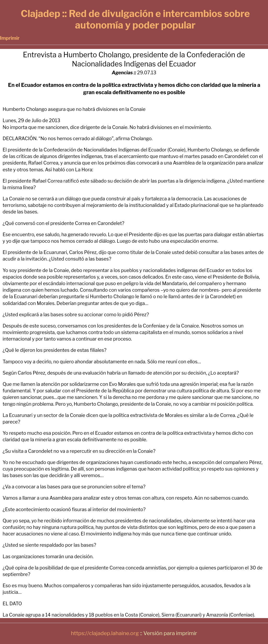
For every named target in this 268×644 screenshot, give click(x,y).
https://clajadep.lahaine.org (105, 633)
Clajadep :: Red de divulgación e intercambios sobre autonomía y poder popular (135, 19)
